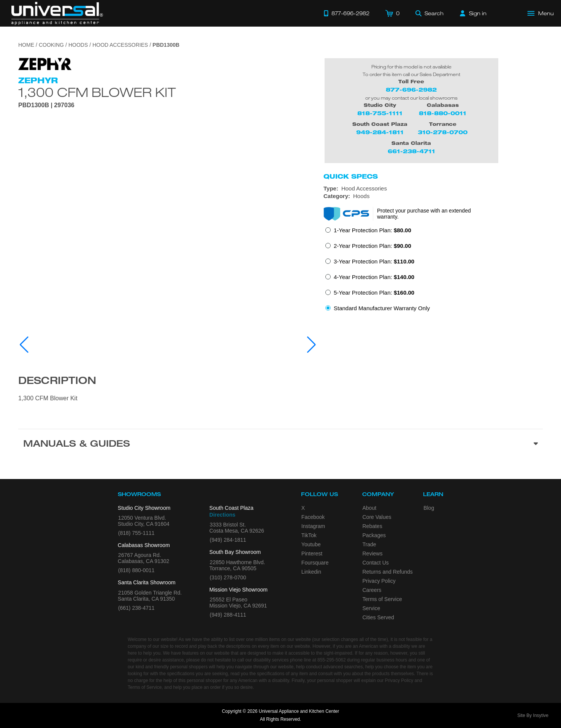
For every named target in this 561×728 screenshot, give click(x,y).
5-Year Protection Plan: (374, 293)
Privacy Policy (379, 581)
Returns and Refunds (388, 572)
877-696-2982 (411, 90)
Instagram (313, 526)
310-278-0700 (443, 132)
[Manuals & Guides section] (280, 445)
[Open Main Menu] (541, 13)
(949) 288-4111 (228, 615)
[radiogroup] (433, 271)
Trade (369, 544)
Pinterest (312, 554)
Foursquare (315, 563)
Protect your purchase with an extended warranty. (424, 214)
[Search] (429, 13)
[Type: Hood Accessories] (433, 189)
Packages (374, 535)
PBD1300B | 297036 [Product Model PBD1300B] (46, 105)
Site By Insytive (533, 715)
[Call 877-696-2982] (347, 13)
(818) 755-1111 (136, 533)
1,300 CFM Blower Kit (97, 92)
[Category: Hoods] (433, 196)
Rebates (372, 526)
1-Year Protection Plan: (372, 230)
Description (57, 382)
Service (372, 608)
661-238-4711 (411, 151)
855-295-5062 (332, 660)
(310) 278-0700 (228, 577)
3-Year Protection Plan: (374, 261)
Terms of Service (382, 599)
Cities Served (378, 617)
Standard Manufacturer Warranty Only (382, 308)
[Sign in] (473, 13)
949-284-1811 (380, 132)
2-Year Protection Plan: (372, 246)
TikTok (309, 535)
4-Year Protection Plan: (374, 277)
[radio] (368, 232)
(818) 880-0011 (136, 570)
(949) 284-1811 (228, 540)
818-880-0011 (443, 113)
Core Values (377, 517)
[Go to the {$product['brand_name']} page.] (45, 63)
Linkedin (311, 572)
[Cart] (392, 13)
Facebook (313, 517)
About (370, 508)
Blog (429, 508)
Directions (222, 515)
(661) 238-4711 (136, 608)
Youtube (311, 544)
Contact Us (376, 563)
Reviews (373, 554)
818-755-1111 (380, 113)
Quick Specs (351, 176)
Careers (372, 590)
